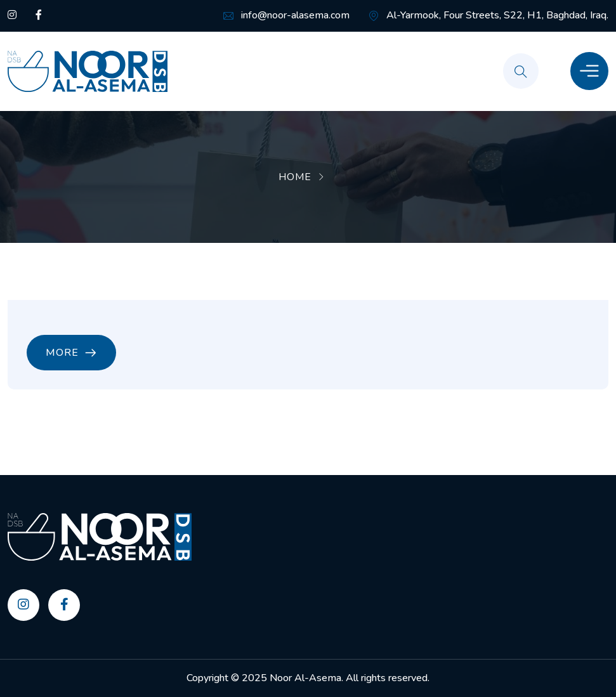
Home (295, 177)
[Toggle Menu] (589, 71)
